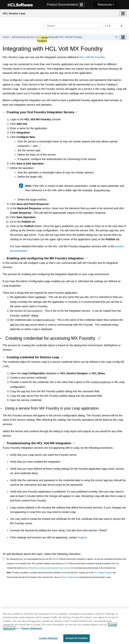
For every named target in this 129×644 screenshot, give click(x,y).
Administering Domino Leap (26, 37)
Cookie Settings (48, 638)
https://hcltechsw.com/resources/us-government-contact (47, 566)
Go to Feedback (42, 39)
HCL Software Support (103, 571)
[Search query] (72, 26)
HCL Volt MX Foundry (92, 57)
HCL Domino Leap (14, 13)
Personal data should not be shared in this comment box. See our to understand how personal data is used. (59, 575)
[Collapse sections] (117, 37)
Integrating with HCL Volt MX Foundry (62, 37)
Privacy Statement (69, 575)
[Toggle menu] (123, 14)
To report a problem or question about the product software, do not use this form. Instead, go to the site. (62, 571)
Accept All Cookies (77, 638)
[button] (4, 112)
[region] (64, 626)
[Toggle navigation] (81, 5)
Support (82, 536)
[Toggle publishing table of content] (123, 37)
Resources (105, 5)
